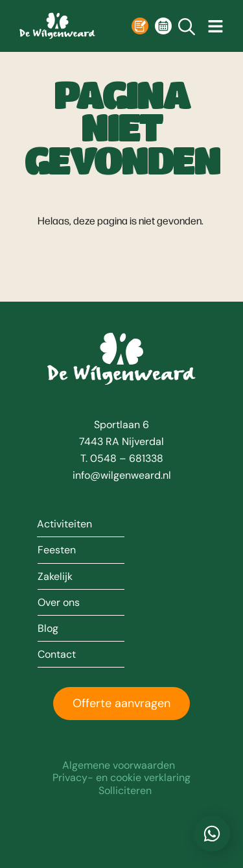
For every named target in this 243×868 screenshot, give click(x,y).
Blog (48, 629)
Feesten (57, 550)
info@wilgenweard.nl (122, 475)
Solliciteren (125, 790)
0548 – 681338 (127, 458)
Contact (57, 655)
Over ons (59, 603)
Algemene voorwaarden (119, 765)
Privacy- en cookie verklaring (121, 778)
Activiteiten (64, 524)
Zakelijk (55, 577)
